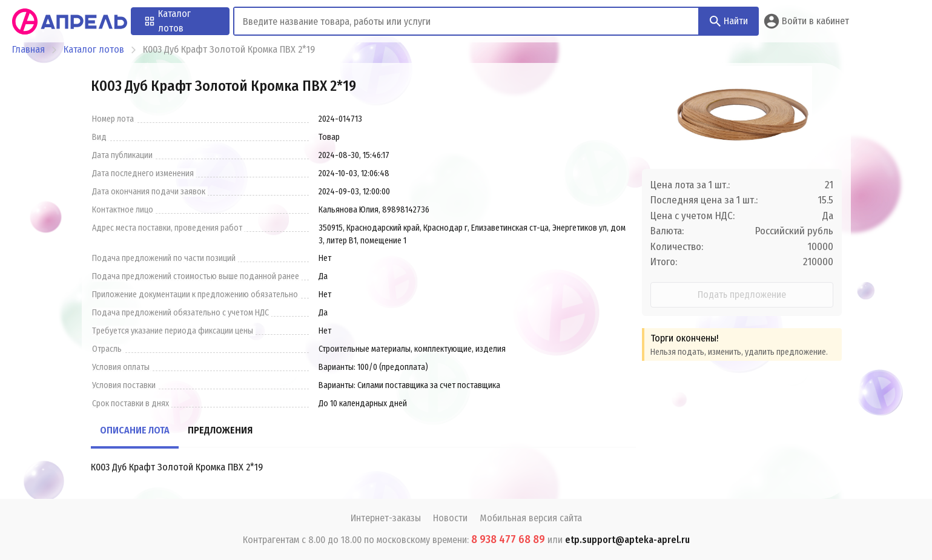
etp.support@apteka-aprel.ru (627, 540)
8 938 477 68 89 (508, 539)
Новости (450, 518)
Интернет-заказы (386, 518)
